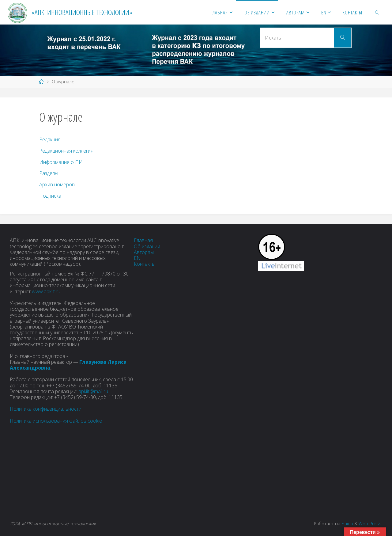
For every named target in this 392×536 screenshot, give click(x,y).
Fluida (347, 524)
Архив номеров (57, 184)
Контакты (145, 264)
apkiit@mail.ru (93, 391)
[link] (377, 12)
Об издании (147, 246)
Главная (143, 240)
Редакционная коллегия (66, 151)
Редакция (50, 139)
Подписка (50, 196)
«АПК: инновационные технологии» (82, 12)
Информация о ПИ (61, 162)
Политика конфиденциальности (46, 409)
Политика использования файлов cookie (56, 421)
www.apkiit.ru (46, 291)
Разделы (49, 173)
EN (137, 258)
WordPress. (370, 524)
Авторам (144, 252)
